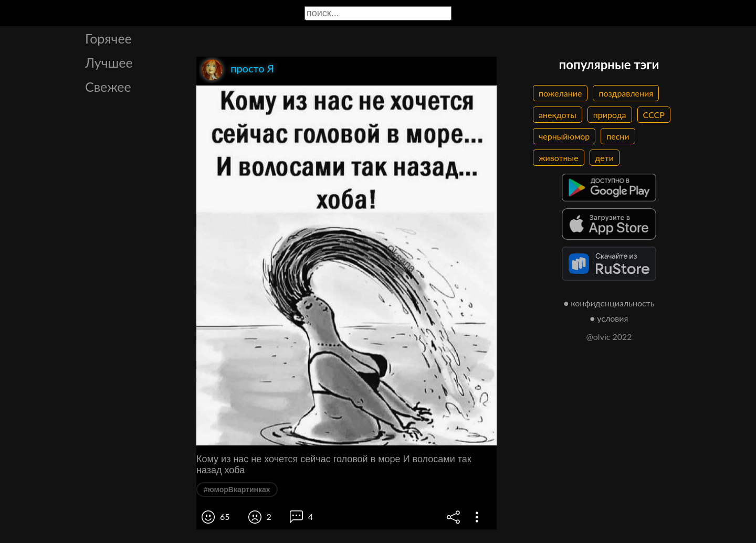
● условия (609, 318)
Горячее (108, 38)
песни (618, 136)
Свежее (108, 87)
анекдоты (558, 115)
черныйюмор (564, 136)
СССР (654, 115)
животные (559, 158)
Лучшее (109, 62)
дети (605, 158)
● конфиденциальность (609, 303)
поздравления (626, 93)
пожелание (560, 93)
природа (610, 115)
